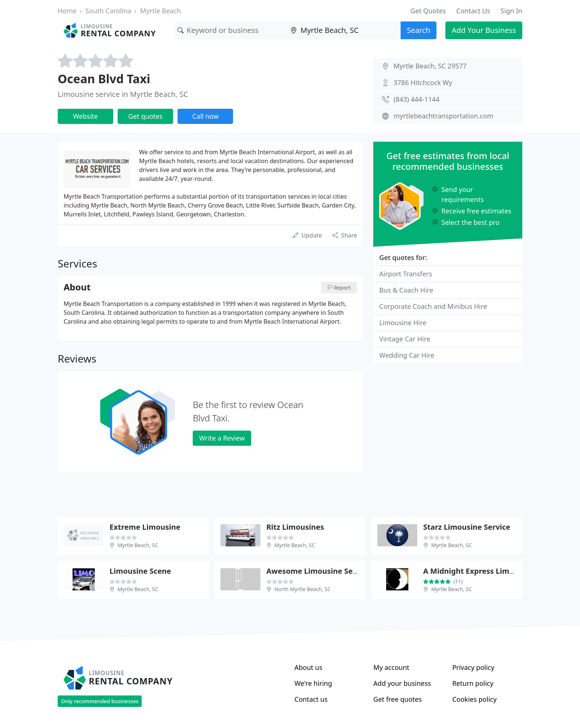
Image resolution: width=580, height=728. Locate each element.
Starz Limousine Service (467, 527)
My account (391, 667)
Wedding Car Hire (407, 355)
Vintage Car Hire (405, 339)
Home (67, 11)
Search (419, 30)
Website (85, 116)
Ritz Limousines (295, 527)
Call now (205, 116)
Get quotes (146, 116)
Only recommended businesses (100, 701)
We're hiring (313, 683)
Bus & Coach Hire (406, 290)
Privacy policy (473, 667)
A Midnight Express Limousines (480, 571)
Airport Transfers (406, 274)
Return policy (473, 683)
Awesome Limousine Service (318, 571)
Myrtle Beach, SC (138, 545)
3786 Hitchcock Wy (423, 82)
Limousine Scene (140, 571)
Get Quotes (428, 11)
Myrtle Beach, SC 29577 (430, 66)
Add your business (402, 683)
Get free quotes (397, 699)
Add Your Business (484, 30)
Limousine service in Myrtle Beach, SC (123, 94)
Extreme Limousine (145, 527)
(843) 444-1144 (417, 99)
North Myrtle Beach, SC (303, 589)
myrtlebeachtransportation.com (444, 116)
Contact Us (473, 11)
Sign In (511, 11)
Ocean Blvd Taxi (104, 79)
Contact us (311, 699)
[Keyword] (231, 30)
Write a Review (222, 438)
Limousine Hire (403, 323)
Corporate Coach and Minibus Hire (433, 306)
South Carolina (108, 11)
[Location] (344, 30)
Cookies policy (475, 699)
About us (308, 667)
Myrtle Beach (161, 11)
